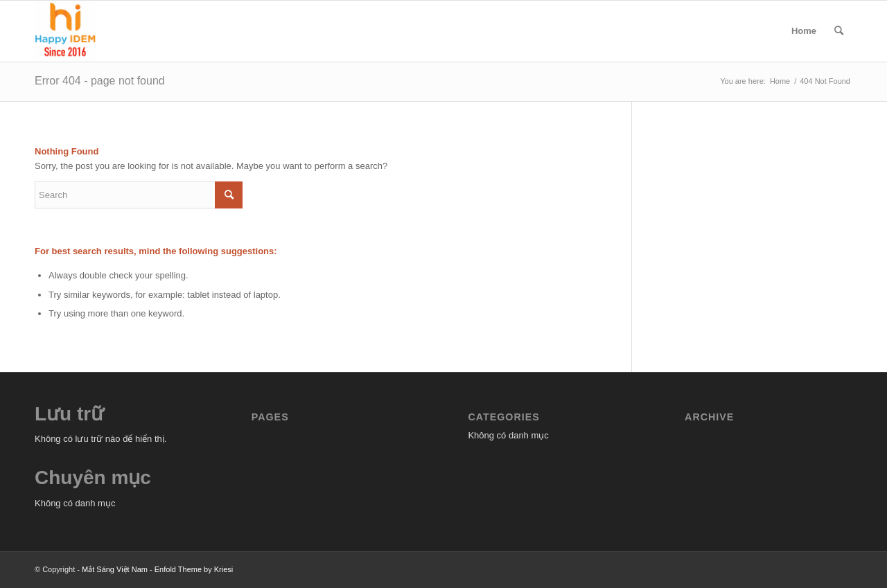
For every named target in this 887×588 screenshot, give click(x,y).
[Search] (839, 31)
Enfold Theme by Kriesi (194, 569)
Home (804, 31)
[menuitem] (839, 31)
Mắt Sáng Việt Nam (115, 569)
